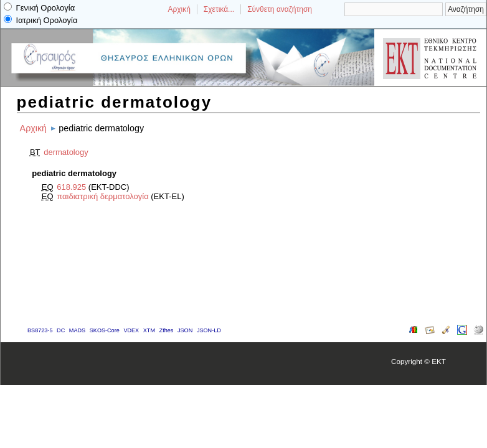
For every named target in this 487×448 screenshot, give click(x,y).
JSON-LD (209, 330)
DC (61, 330)
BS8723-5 (40, 330)
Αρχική (179, 9)
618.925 (71, 187)
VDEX (131, 330)
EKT (439, 361)
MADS (77, 330)
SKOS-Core (105, 330)
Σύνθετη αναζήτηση (280, 9)
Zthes (167, 330)
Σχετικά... (219, 9)
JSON (185, 330)
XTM (149, 330)
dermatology (66, 152)
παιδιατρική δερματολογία (102, 196)
